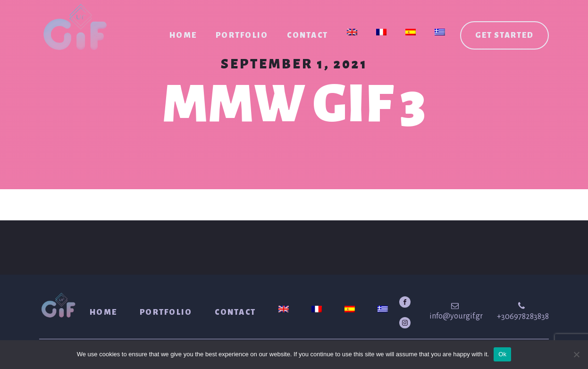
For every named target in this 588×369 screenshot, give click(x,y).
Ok (502, 354)
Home (183, 35)
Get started (504, 35)
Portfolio (242, 35)
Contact (307, 35)
